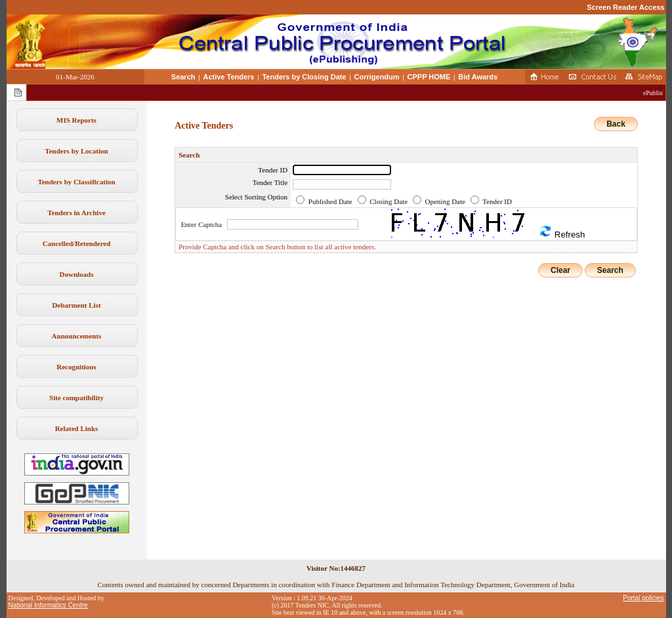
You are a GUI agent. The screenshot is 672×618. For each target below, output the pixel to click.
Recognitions (76, 367)
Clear (560, 270)
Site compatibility (76, 398)
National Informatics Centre (48, 605)
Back (616, 124)
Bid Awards (478, 77)
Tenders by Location (76, 151)
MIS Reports (76, 120)
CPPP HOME (429, 77)
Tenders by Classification (76, 182)
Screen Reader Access (625, 7)
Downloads (77, 274)
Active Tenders (228, 77)
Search (183, 77)
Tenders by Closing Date (304, 77)
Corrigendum (377, 77)
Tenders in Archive (76, 213)
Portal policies (643, 598)
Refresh (562, 232)
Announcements (77, 336)
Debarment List (76, 305)
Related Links (77, 428)
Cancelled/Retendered (77, 243)
